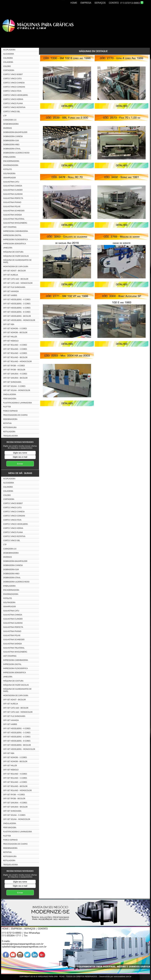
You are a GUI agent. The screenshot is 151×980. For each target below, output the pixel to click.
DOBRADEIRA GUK (11, 140)
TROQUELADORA (10, 436)
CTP (5, 116)
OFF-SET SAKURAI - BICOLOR (15, 378)
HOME (74, 3)
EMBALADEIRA (9, 157)
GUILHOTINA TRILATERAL (14, 219)
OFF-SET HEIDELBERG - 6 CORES (17, 308)
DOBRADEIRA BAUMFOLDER (15, 132)
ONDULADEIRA (10, 394)
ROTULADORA (9, 432)
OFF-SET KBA (9, 324)
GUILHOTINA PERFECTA (13, 198)
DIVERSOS (8, 128)
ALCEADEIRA (9, 54)
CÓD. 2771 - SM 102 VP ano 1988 (67, 296)
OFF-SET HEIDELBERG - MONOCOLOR (19, 320)
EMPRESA (86, 3)
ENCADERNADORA (11, 161)
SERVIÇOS (100, 3)
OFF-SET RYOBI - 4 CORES (14, 366)
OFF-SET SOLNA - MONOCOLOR (17, 390)
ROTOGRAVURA (10, 427)
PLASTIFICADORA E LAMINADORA (17, 403)
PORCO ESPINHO (10, 411)
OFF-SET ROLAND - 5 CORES (15, 349)
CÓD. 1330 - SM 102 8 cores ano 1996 (67, 58)
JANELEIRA (8, 248)
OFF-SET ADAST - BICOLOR (14, 271)
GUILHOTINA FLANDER (13, 190)
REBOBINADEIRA (10, 419)
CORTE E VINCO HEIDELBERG (15, 95)
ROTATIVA (7, 423)
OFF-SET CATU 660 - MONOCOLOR (18, 283)
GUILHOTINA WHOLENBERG (15, 223)
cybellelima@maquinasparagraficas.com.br (24, 947)
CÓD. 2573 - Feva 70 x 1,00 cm (122, 118)
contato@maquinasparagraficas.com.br (23, 944)
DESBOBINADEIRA (11, 124)
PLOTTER (7, 407)
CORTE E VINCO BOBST (13, 74)
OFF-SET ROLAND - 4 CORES (15, 345)
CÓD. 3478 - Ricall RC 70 (67, 177)
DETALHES (67, 106)
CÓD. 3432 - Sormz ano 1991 (122, 177)
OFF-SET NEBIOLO (11, 341)
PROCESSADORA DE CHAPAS (15, 415)
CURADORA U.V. (10, 120)
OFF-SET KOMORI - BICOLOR (15, 332)
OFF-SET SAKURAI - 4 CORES (15, 374)
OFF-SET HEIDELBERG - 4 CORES (17, 299)
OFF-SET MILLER (10, 337)
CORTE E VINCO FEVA (12, 91)
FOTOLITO (8, 169)
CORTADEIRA (9, 70)
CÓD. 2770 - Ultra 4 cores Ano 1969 (122, 58)
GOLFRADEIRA (9, 173)
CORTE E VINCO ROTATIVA (14, 107)
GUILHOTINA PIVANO (12, 202)
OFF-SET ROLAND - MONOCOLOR (17, 361)
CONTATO (114, 3)
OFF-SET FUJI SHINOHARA (14, 287)
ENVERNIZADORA (11, 165)
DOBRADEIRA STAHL (12, 149)
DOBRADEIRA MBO (11, 144)
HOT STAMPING (10, 227)
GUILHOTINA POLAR (12, 206)
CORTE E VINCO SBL (12, 112)
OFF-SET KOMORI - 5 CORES (15, 328)
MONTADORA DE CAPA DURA (16, 266)
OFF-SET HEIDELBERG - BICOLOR (17, 316)
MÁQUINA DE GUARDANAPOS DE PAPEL (17, 261)
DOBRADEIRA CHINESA (13, 136)
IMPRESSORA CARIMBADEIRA (16, 231)
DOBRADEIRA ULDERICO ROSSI (16, 153)
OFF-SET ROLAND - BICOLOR (15, 357)
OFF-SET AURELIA (11, 275)
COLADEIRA (8, 62)
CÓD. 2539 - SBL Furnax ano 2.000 (67, 118)
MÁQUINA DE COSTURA (13, 252)
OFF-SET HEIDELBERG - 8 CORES (17, 312)
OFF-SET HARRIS (10, 295)
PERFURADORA (10, 399)
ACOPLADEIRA (9, 50)
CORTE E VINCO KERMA (13, 99)
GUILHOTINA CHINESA (13, 186)
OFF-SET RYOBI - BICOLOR (14, 370)
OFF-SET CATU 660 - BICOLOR (16, 279)
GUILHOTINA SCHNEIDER (14, 211)
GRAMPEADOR (9, 178)
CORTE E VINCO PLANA (13, 103)
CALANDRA (8, 58)
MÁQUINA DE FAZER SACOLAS (16, 256)
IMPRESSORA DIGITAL (12, 235)
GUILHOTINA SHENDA (12, 215)
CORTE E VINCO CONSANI (14, 87)
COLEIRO (7, 66)
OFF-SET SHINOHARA (12, 382)
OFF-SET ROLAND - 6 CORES (15, 353)
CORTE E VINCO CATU (12, 79)
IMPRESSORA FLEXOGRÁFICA (15, 239)
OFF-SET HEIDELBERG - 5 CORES (17, 304)
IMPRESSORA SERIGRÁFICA (15, 244)
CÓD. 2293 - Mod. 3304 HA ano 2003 (67, 356)
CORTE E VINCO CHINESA (14, 83)
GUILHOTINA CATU (11, 182)
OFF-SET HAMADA (11, 291)
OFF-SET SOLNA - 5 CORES (14, 386)
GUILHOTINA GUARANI (13, 194)
